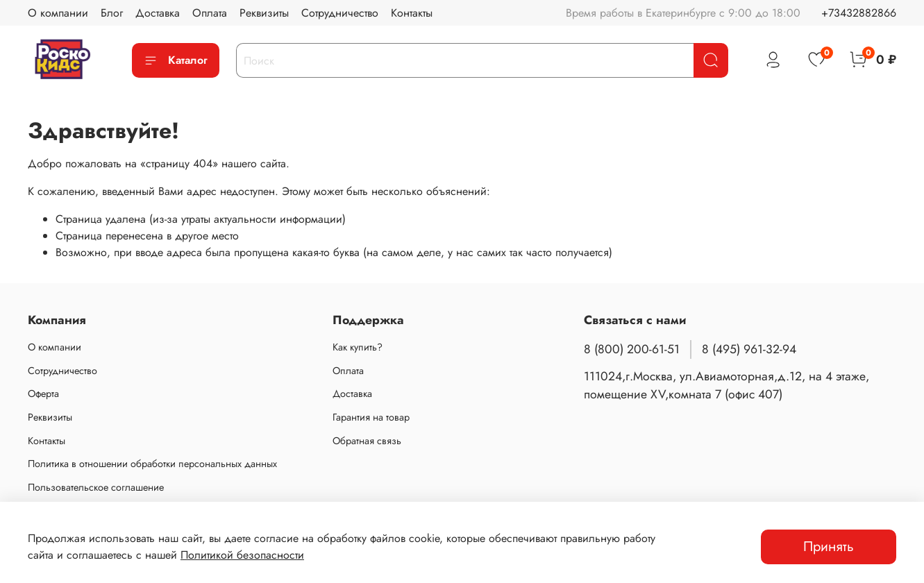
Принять (829, 547)
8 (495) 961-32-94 (749, 349)
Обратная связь (367, 441)
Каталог (176, 60)
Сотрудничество (340, 13)
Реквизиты (264, 13)
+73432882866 (859, 13)
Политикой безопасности (242, 555)
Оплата (210, 13)
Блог (112, 13)
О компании (58, 13)
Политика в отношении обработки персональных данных (152, 464)
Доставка (158, 13)
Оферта (43, 394)
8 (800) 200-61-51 (632, 349)
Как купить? (358, 347)
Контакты (412, 13)
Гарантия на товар (371, 417)
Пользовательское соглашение (96, 487)
